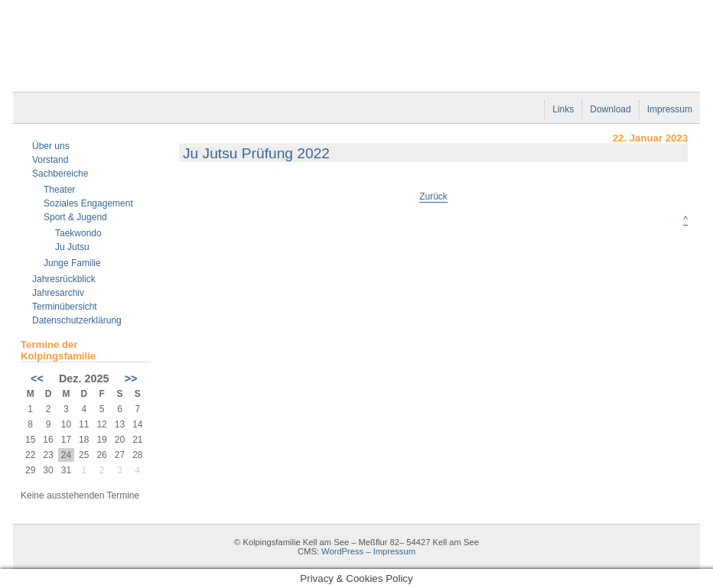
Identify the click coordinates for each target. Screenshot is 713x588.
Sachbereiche (60, 174)
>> (131, 378)
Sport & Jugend (75, 217)
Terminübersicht (65, 307)
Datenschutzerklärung (77, 320)
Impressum (670, 109)
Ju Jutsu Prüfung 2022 (256, 153)
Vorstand (50, 160)
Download (610, 109)
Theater (59, 190)
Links (563, 109)
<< (37, 378)
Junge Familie (72, 263)
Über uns (51, 146)
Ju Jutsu (72, 247)
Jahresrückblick (64, 279)
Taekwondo (78, 233)
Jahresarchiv (58, 293)
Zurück (433, 197)
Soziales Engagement (88, 203)
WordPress (342, 551)
